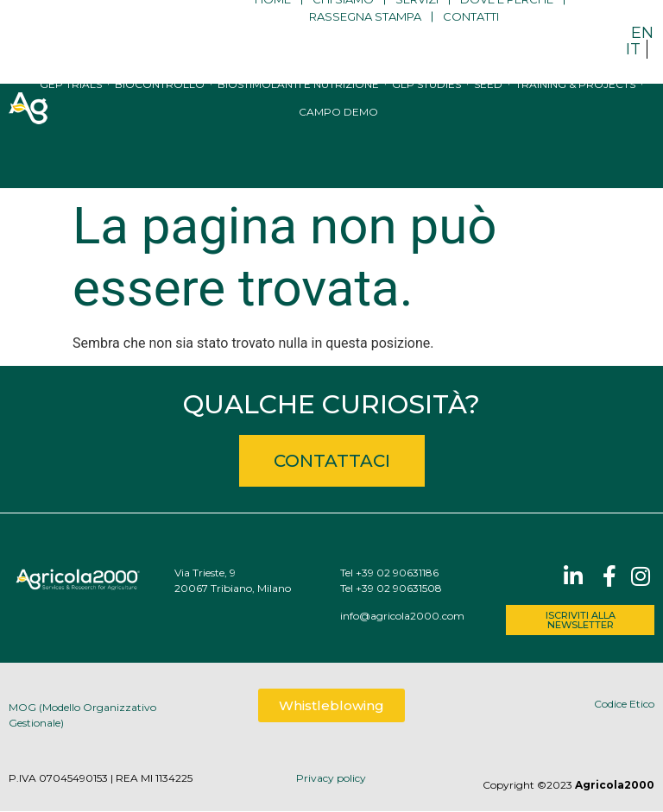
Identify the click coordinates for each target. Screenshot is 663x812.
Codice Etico (624, 704)
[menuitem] (642, 31)
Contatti (471, 50)
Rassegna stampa (365, 50)
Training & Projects (575, 138)
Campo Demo (338, 165)
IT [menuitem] (633, 49)
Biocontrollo (160, 138)
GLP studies (426, 138)
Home (273, 33)
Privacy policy (331, 778)
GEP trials (71, 138)
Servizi (417, 33)
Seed (488, 138)
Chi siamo (343, 33)
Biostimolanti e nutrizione (298, 138)
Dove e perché (507, 33)
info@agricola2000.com (402, 616)
